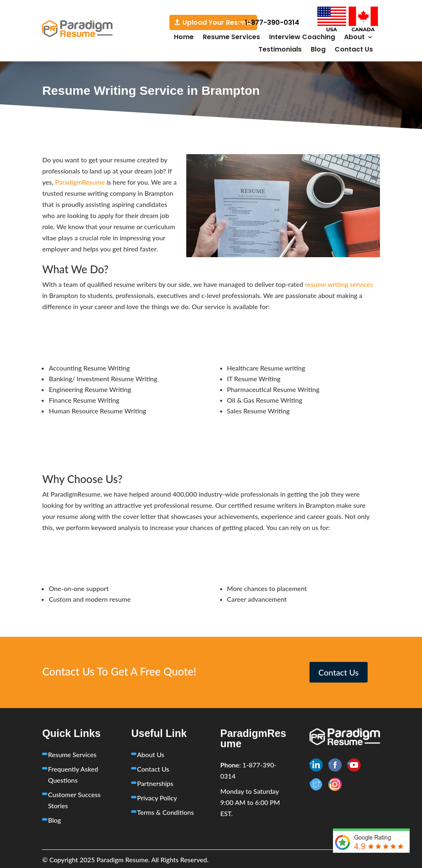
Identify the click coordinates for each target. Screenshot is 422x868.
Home (184, 38)
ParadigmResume (80, 182)
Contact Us (354, 50)
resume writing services (339, 284)
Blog (318, 50)
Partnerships (155, 783)
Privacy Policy (157, 798)
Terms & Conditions (165, 812)
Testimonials (280, 50)
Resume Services (231, 38)
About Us (150, 754)
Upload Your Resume (218, 22)
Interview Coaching (302, 38)
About (354, 38)
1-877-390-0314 (272, 22)
